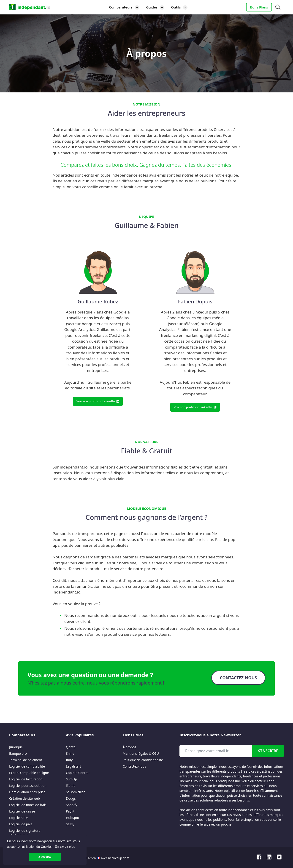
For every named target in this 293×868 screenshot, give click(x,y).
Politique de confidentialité (143, 760)
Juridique (16, 747)
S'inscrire (268, 751)
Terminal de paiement (26, 760)
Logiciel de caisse (22, 811)
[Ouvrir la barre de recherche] (278, 7)
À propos (129, 747)
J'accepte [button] (45, 857)
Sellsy (70, 824)
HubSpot (72, 818)
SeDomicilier (75, 792)
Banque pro (18, 753)
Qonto (71, 747)
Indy (69, 760)
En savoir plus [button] (65, 846)
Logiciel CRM (19, 818)
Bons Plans (259, 7)
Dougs (71, 798)
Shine (70, 753)
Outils (181, 7)
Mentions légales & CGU (141, 753)
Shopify (72, 805)
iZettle (71, 786)
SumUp (71, 779)
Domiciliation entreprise (27, 792)
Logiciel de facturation (26, 779)
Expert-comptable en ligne (29, 773)
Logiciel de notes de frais (28, 805)
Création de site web (24, 798)
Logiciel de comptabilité (27, 766)
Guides (157, 7)
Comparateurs (126, 7)
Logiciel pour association (28, 786)
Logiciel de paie (21, 824)
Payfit (70, 811)
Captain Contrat (78, 773)
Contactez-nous (134, 766)
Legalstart (73, 766)
